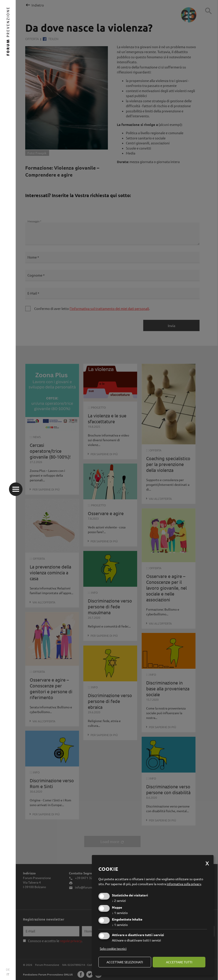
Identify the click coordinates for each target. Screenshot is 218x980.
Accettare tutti (179, 962)
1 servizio (120, 913)
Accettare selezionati (125, 962)
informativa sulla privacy (184, 884)
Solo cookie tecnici (113, 948)
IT (8, 974)
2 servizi (119, 900)
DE (8, 969)
